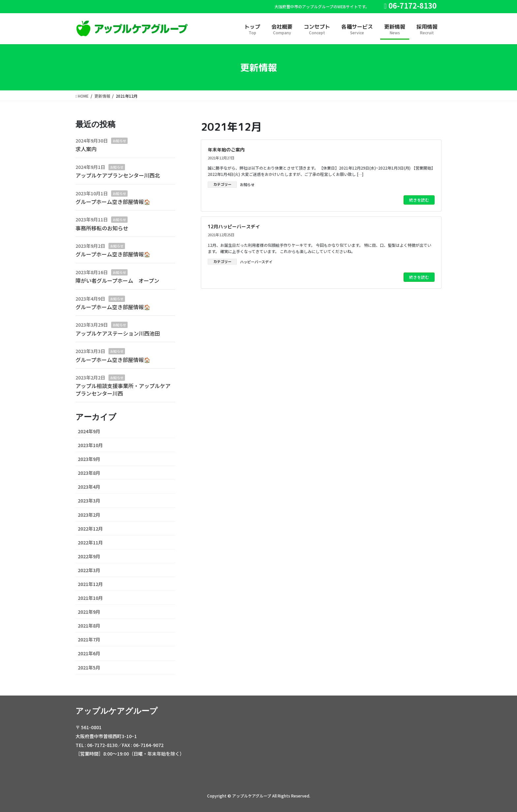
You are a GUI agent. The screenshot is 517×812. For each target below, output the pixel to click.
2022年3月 (89, 570)
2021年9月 (89, 612)
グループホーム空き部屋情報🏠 (113, 202)
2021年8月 (89, 626)
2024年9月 (89, 431)
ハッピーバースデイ (256, 262)
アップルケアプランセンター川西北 (118, 175)
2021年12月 (90, 584)
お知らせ (247, 184)
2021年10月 (90, 598)
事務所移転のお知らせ (102, 228)
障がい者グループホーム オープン (117, 280)
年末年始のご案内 (226, 150)
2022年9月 (89, 556)
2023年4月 (89, 487)
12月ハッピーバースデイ (234, 227)
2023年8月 (89, 473)
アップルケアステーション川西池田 (118, 333)
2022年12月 (90, 529)
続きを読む (419, 200)
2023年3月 (89, 501)
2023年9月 (89, 459)
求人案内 (86, 149)
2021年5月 (89, 667)
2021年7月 (89, 639)
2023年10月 (90, 445)
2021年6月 (89, 653)
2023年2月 (89, 515)
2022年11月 (90, 542)
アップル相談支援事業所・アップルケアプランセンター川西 (123, 389)
